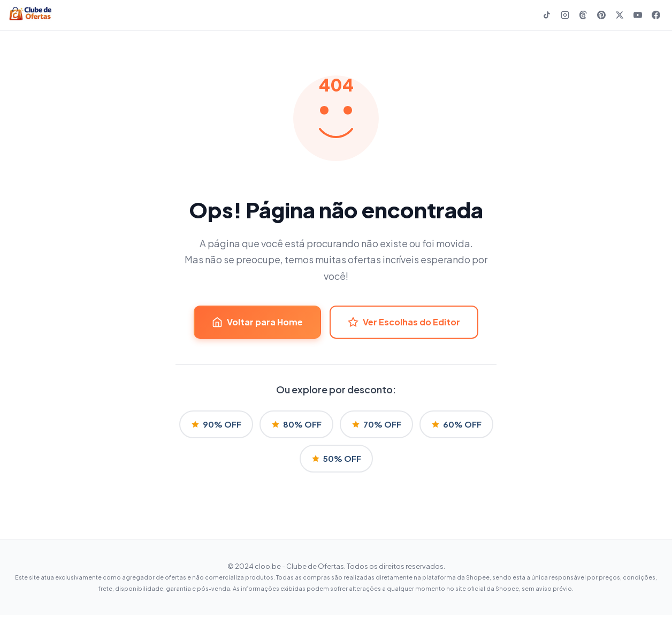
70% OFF (376, 424)
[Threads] (583, 15)
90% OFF (216, 424)
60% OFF (456, 424)
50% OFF (336, 458)
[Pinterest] (601, 15)
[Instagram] (565, 15)
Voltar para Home (257, 322)
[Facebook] (656, 15)
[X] (620, 15)
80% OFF (296, 424)
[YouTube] (638, 15)
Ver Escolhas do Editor (404, 322)
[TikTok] (547, 15)
